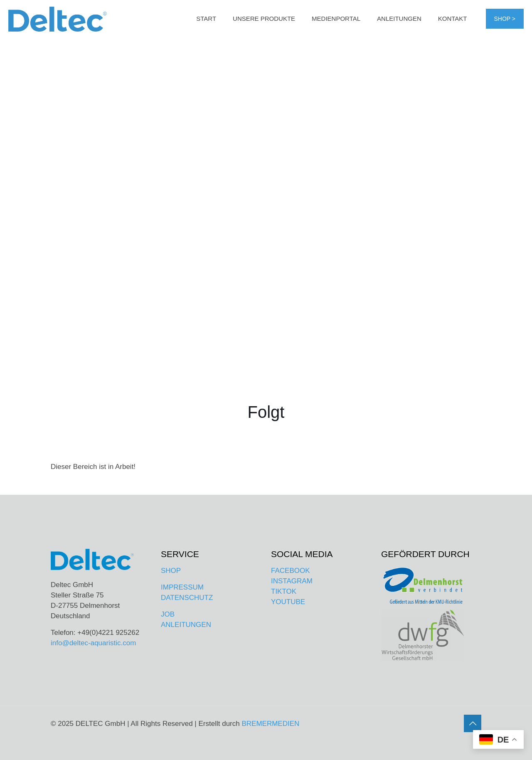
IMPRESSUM (182, 587)
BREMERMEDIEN (270, 724)
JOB (168, 614)
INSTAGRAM (292, 581)
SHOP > (505, 19)
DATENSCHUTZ (187, 598)
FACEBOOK (291, 571)
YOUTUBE (288, 602)
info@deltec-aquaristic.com (93, 643)
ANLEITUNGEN (186, 625)
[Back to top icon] (473, 723)
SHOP (171, 571)
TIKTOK (284, 591)
